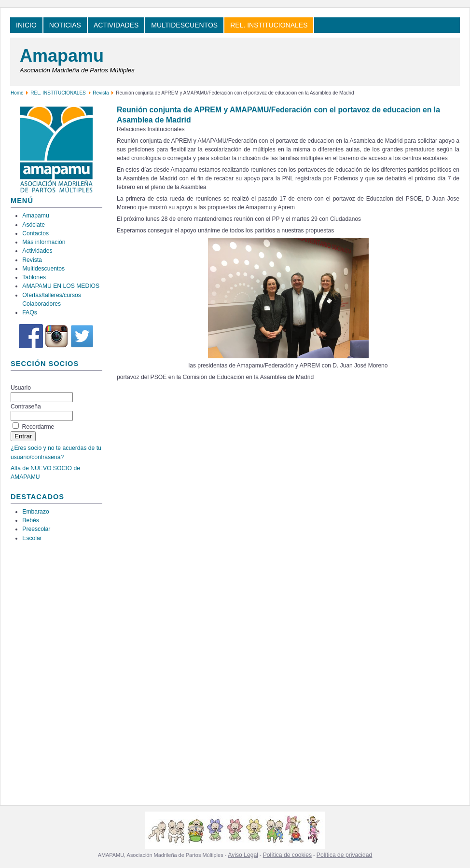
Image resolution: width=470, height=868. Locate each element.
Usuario (21, 388)
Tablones (34, 277)
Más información (44, 242)
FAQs (29, 312)
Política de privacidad (345, 855)
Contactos (35, 233)
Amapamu (62, 56)
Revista (101, 93)
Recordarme (38, 427)
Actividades (37, 251)
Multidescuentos (43, 269)
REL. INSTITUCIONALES (58, 93)
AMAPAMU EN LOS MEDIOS (61, 286)
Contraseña (26, 407)
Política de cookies (287, 855)
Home (17, 93)
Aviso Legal (243, 855)
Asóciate (34, 225)
